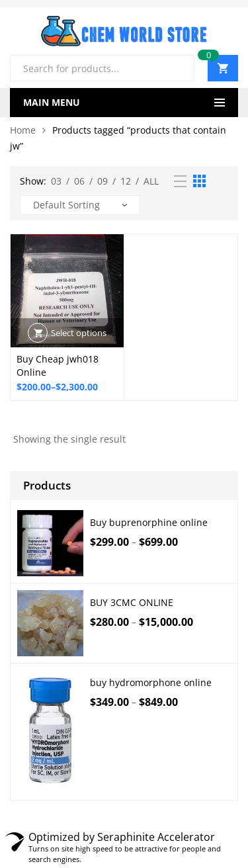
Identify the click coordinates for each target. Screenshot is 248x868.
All (151, 181)
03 (56, 181)
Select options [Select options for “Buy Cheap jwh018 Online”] (79, 333)
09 (103, 181)
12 (126, 181)
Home (23, 130)
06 (79, 181)
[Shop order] (80, 205)
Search (179, 68)
